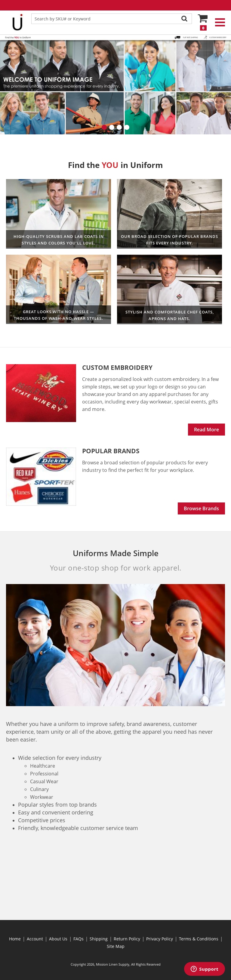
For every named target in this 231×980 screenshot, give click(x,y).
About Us (58, 939)
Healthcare (59, 214)
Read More (206, 430)
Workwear (169, 214)
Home (15, 939)
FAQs (79, 939)
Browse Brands (201, 508)
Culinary (169, 289)
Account (35, 939)
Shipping (99, 939)
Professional (59, 289)
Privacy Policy (160, 939)
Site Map (116, 946)
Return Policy (127, 939)
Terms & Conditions (199, 939)
